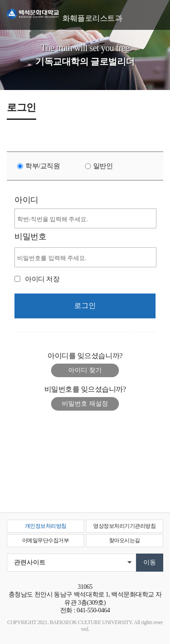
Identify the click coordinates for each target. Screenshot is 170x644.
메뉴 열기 (156, 12)
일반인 (103, 166)
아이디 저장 (42, 279)
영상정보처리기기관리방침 (124, 526)
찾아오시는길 (125, 540)
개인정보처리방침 (46, 526)
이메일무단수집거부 (46, 540)
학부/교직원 (42, 166)
